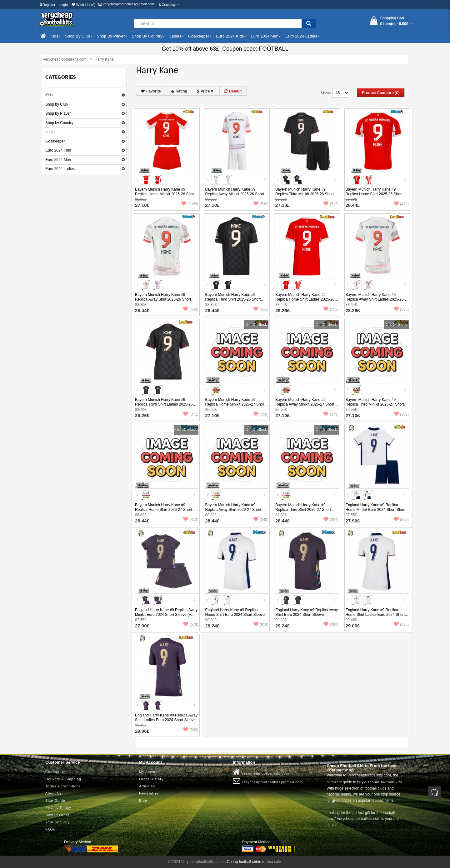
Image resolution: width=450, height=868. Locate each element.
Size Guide (55, 801)
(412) (191, 520)
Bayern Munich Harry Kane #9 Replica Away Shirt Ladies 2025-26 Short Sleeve (375, 299)
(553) (331, 309)
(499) (331, 625)
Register (47, 5)
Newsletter (149, 793)
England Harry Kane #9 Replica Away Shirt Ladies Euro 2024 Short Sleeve (166, 718)
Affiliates (147, 786)
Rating (179, 91)
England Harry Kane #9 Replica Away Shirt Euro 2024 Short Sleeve (307, 612)
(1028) (190, 204)
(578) (191, 625)
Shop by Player (58, 113)
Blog (143, 801)
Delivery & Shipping (63, 779)
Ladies (51, 132)
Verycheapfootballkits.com (261, 772)
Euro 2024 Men (58, 160)
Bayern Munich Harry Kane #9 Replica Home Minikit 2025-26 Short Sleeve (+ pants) (165, 194)
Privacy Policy (58, 808)
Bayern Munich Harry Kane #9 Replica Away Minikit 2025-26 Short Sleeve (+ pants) (235, 194)
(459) (191, 309)
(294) (331, 520)
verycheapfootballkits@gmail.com (126, 4)
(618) (261, 625)
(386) (401, 309)
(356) (261, 414)
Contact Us (55, 772)
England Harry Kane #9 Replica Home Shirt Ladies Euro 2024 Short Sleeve (375, 615)
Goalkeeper (55, 141)
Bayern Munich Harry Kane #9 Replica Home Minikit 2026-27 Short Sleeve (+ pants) (235, 404)
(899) (401, 520)
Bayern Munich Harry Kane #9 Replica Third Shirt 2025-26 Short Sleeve (233, 299)
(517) (331, 204)
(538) (261, 204)
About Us (54, 793)
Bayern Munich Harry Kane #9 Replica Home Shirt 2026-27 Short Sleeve (164, 510)
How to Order (57, 815)
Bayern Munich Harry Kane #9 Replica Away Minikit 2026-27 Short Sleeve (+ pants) (305, 404)
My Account (150, 772)
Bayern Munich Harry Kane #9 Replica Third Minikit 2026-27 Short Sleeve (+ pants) (375, 404)
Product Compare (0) (381, 93)
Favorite (151, 91)
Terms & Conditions (63, 786)
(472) (401, 204)
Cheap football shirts (244, 862)
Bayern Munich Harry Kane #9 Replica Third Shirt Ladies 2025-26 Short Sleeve (164, 404)
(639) (191, 730)
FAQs (50, 829)
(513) (261, 309)
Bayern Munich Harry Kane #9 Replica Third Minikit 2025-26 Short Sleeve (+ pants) (305, 194)
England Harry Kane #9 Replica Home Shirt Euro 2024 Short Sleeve (235, 612)
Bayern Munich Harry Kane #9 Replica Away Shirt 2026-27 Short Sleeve (233, 510)
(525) (401, 625)
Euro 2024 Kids (58, 150)
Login (64, 5)
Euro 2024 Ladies (60, 169)
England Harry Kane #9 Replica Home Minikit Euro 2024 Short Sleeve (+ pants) (377, 510)
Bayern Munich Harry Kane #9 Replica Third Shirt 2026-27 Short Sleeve (303, 510)
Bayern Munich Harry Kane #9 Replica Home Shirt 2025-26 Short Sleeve (374, 194)
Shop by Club (57, 104)
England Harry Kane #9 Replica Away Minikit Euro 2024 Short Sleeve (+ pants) (166, 615)
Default (233, 91)
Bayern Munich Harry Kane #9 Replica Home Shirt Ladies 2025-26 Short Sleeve (305, 299)
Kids (49, 95)
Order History (151, 779)
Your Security (57, 822)
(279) (331, 414)
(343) (261, 520)
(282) (401, 414)
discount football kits (383, 782)
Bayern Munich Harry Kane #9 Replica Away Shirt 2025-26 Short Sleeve (163, 299)
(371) (191, 414)
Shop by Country (59, 123)
